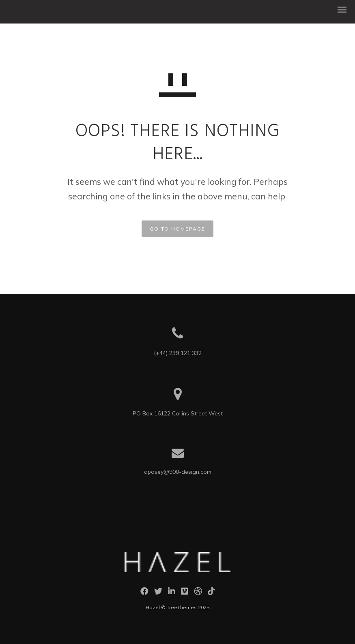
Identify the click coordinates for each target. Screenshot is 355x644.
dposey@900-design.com (178, 472)
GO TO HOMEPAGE (177, 229)
